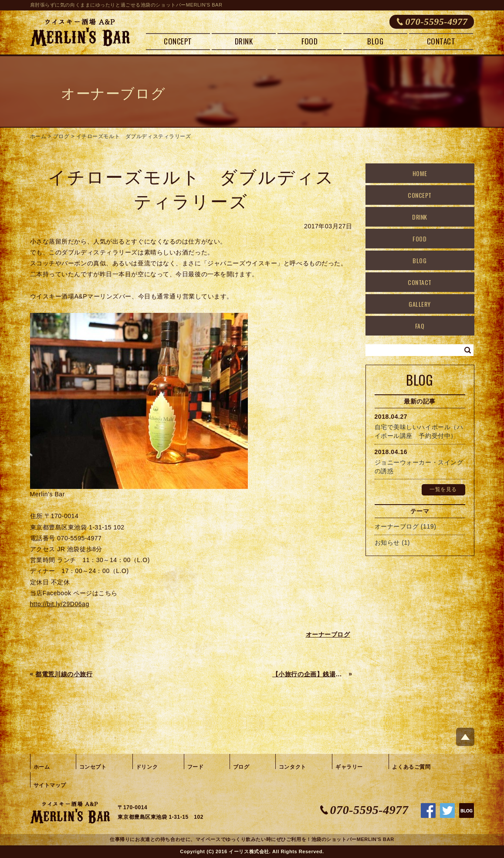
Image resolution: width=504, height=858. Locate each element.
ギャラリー (349, 767)
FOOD (310, 41)
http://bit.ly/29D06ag (60, 604)
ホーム (38, 136)
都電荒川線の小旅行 (64, 674)
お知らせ (387, 543)
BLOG (375, 41)
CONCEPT (178, 41)
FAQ (420, 326)
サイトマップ (50, 785)
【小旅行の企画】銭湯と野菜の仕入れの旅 (310, 674)
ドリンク (147, 767)
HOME (420, 173)
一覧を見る (443, 489)
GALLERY (420, 304)
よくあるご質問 (411, 767)
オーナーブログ (397, 526)
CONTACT (441, 41)
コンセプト (93, 767)
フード (196, 767)
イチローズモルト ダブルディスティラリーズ (134, 136)
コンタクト (293, 767)
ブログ (61, 136)
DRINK (244, 41)
